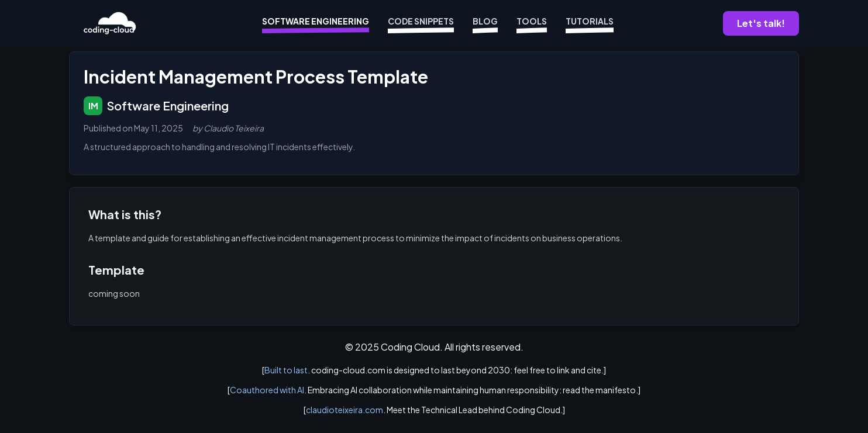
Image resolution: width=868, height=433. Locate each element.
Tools (532, 24)
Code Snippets (421, 24)
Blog (485, 24)
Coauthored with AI (267, 390)
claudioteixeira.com (345, 410)
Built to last (286, 370)
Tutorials (590, 24)
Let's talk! (761, 23)
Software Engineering (316, 24)
